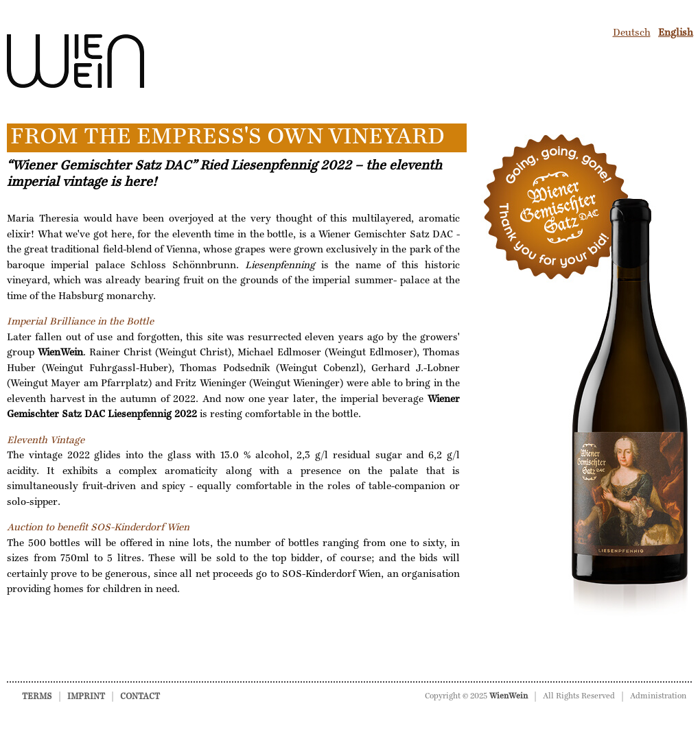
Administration (658, 696)
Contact (140, 697)
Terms (37, 697)
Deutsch (632, 33)
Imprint (86, 697)
